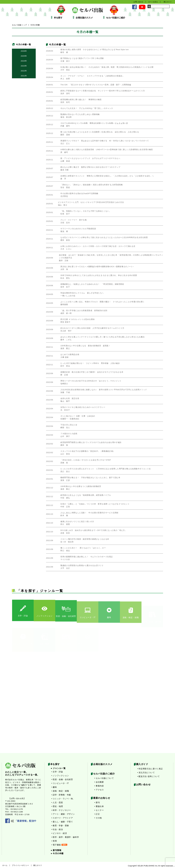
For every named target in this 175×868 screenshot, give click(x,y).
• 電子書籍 (59, 845)
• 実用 (54, 841)
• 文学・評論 (57, 772)
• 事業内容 (99, 786)
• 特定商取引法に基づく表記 (150, 769)
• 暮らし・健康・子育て (62, 822)
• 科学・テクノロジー (61, 810)
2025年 (24, 56)
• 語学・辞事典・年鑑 (61, 795)
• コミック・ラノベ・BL (63, 799)
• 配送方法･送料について (149, 776)
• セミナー (99, 810)
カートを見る (153, 2)
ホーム (5, 865)
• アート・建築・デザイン (63, 814)
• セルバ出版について (104, 778)
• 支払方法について (146, 773)
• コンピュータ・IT (60, 783)
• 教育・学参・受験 (60, 826)
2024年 (24, 61)
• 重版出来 (99, 806)
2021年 (24, 76)
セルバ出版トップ (19, 25)
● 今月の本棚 (57, 853)
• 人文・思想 (57, 802)
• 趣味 (54, 787)
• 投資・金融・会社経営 (62, 779)
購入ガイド (168, 2)
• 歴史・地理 (57, 806)
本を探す (58, 18)
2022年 (24, 71)
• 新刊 (97, 802)
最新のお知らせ (102, 798)
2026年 (24, 51)
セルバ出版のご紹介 (116, 18)
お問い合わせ (138, 2)
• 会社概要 (99, 782)
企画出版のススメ (84, 18)
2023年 (24, 66)
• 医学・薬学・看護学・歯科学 (65, 837)
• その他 (98, 818)
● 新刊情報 (56, 850)
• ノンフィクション (60, 776)
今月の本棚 (35, 25)
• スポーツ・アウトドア (62, 818)
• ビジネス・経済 (59, 833)
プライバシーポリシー (20, 865)
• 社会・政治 (57, 829)
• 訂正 (97, 814)
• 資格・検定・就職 (60, 791)
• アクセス (99, 790)
